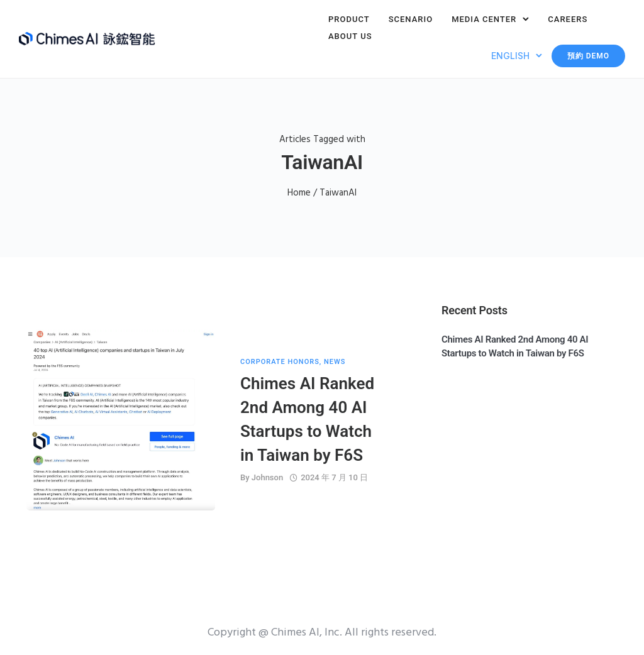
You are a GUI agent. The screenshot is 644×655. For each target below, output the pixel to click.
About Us (350, 36)
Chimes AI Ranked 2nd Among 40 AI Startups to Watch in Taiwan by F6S (307, 419)
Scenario (411, 19)
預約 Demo (588, 56)
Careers (568, 19)
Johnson (267, 477)
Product (349, 19)
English (510, 56)
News (335, 362)
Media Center (484, 19)
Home (299, 193)
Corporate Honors (280, 362)
